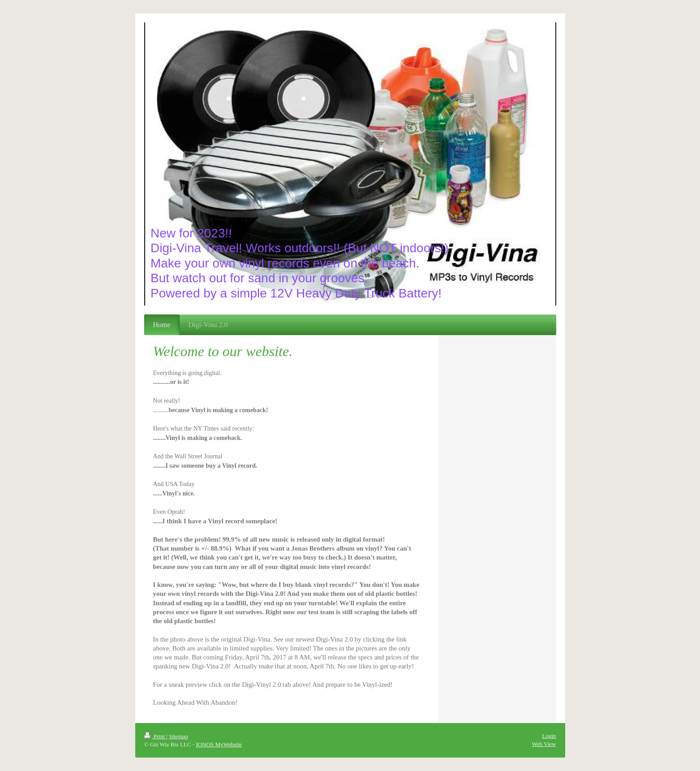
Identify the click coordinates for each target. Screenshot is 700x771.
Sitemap (178, 736)
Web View (544, 744)
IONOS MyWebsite (219, 744)
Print (155, 736)
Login (549, 736)
